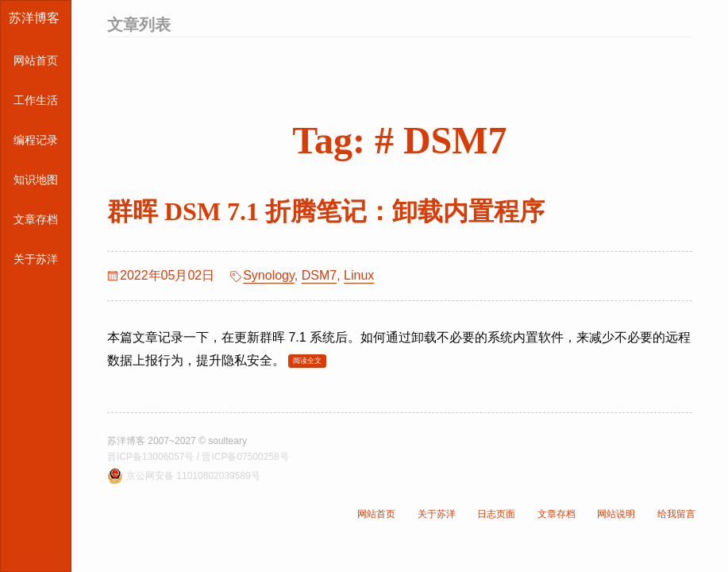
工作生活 (36, 100)
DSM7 (319, 275)
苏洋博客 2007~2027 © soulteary (177, 441)
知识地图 (36, 180)
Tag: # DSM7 (399, 140)
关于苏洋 (36, 259)
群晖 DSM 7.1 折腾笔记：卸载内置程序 (326, 211)
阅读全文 (307, 361)
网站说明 (616, 514)
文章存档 (36, 219)
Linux (359, 275)
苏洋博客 (34, 18)
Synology (269, 275)
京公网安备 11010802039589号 (193, 476)
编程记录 (36, 140)
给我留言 (676, 514)
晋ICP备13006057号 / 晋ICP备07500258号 (198, 457)
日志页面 (496, 514)
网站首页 (36, 60)
